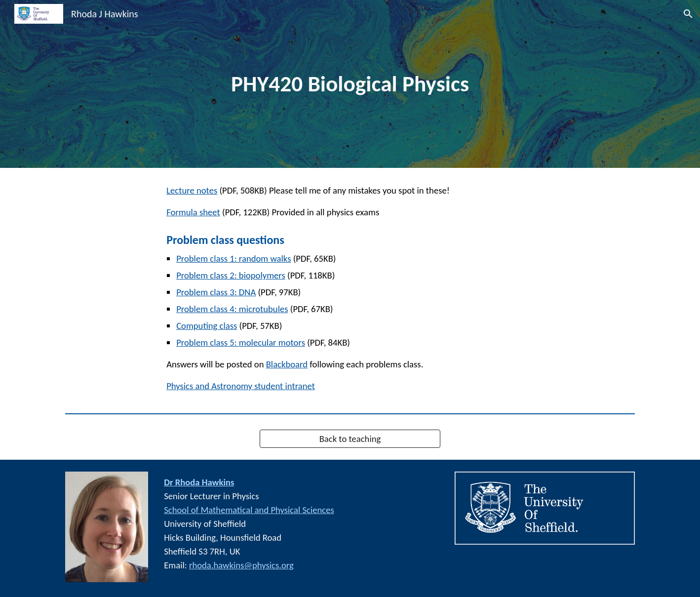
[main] (350, 84)
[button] (688, 14)
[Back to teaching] (350, 439)
